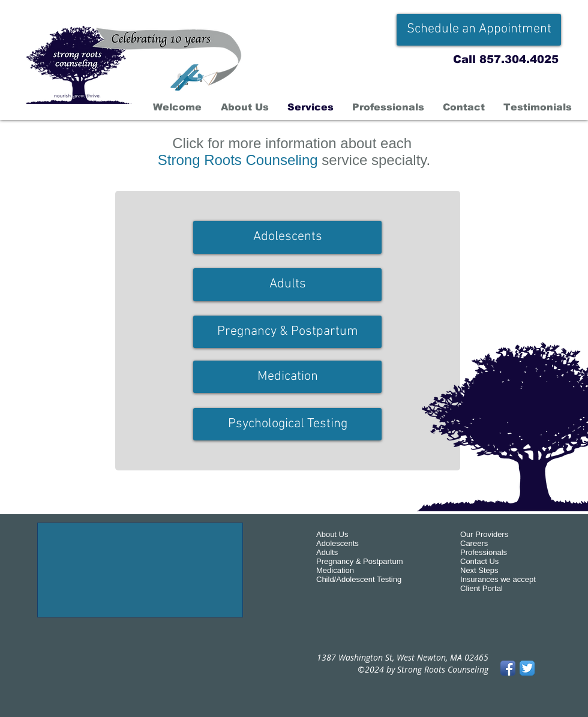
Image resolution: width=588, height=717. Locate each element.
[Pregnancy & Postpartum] (287, 332)
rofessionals (486, 552)
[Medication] (287, 377)
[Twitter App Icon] (527, 668)
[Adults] (287, 285)
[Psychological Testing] (287, 424)
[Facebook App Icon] (508, 668)
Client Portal (481, 588)
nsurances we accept (499, 579)
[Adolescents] (287, 237)
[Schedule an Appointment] (479, 30)
